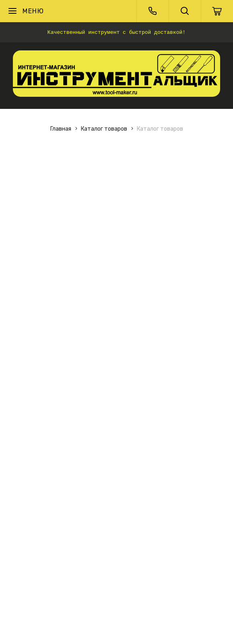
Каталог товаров (104, 129)
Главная (61, 129)
